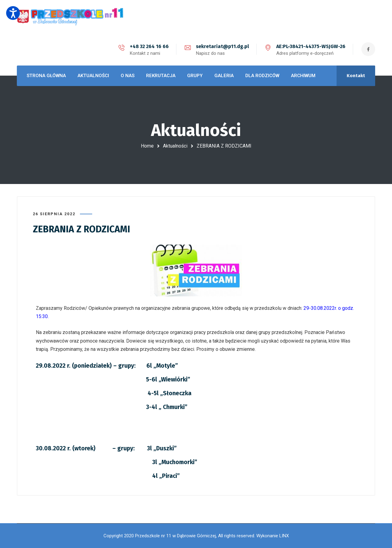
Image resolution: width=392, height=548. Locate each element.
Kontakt (356, 76)
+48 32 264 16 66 (149, 46)
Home (147, 146)
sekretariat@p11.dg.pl (222, 46)
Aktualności (175, 146)
